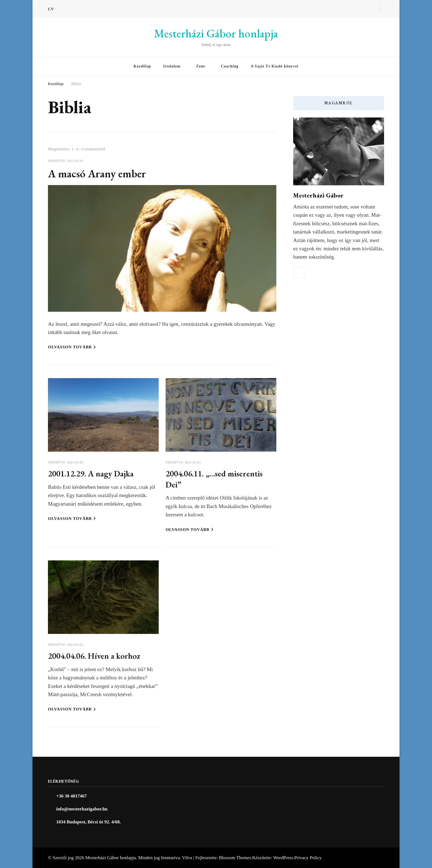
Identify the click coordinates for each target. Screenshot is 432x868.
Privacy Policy (308, 858)
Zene (201, 66)
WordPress (283, 858)
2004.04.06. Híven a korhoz (98, 656)
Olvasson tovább (72, 347)
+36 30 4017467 (71, 796)
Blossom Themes (235, 858)
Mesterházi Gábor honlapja (216, 33)
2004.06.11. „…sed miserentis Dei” (218, 479)
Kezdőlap (142, 66)
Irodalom (172, 66)
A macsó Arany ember (100, 173)
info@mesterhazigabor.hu (82, 809)
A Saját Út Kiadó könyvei (275, 66)
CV (51, 9)
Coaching (230, 66)
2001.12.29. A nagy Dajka (95, 473)
